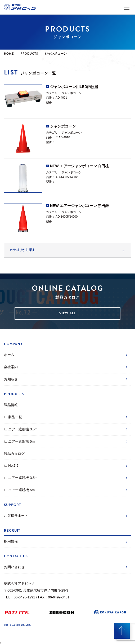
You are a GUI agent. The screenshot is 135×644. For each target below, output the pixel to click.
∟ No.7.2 (11, 466)
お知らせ (11, 379)
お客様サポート (16, 516)
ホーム (9, 355)
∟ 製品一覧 (13, 417)
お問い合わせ (14, 567)
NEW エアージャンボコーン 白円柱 (79, 166)
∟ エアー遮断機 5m (19, 441)
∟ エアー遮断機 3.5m (21, 429)
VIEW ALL (68, 313)
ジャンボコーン (72, 93)
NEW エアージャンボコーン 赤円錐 (79, 206)
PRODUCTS (29, 54)
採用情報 (11, 541)
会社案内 (11, 367)
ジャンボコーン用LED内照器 (74, 87)
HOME (9, 54)
